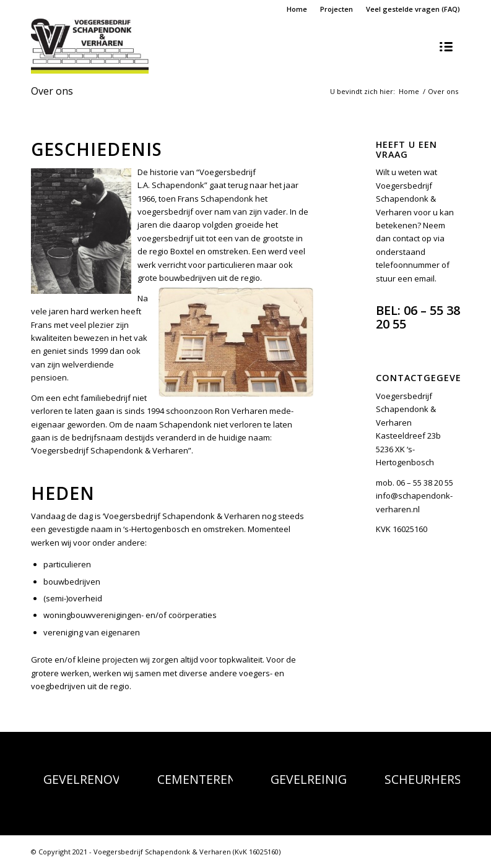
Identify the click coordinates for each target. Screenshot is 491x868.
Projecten (337, 9)
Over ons (52, 91)
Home (297, 9)
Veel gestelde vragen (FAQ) (413, 9)
